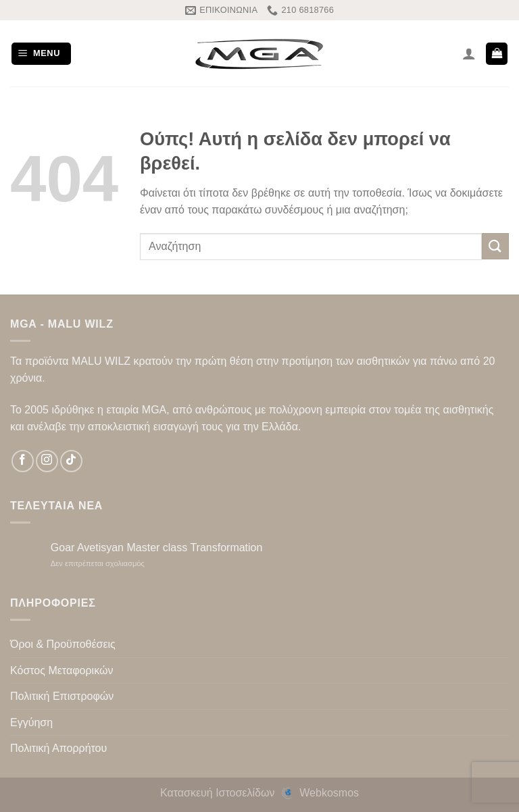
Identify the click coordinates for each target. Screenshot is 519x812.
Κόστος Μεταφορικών (61, 670)
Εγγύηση (31, 722)
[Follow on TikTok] (71, 461)
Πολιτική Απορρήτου (58, 748)
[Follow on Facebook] (23, 461)
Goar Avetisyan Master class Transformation (157, 548)
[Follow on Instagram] (47, 461)
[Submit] (495, 246)
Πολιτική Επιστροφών (62, 696)
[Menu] (41, 54)
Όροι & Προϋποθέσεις (63, 644)
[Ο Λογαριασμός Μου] (469, 53)
